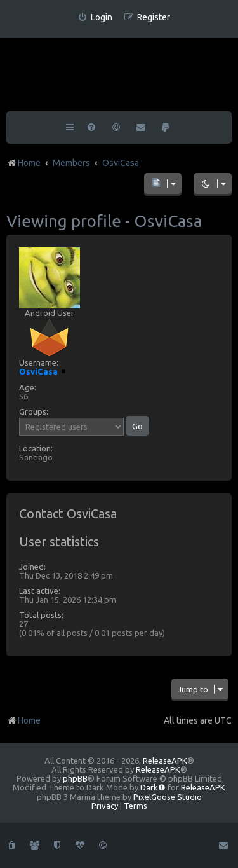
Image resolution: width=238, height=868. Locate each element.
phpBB (75, 778)
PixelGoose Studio (168, 797)
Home (23, 720)
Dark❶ (153, 787)
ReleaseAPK (165, 761)
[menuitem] (95, 17)
